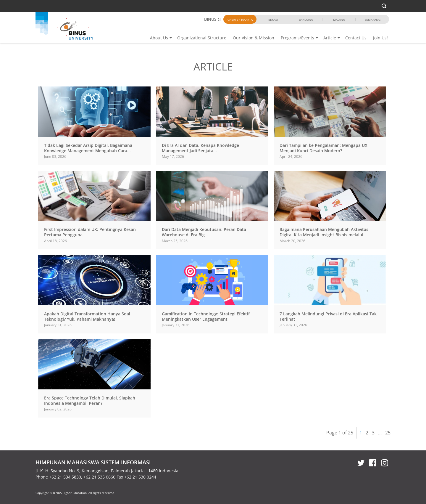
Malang (339, 20)
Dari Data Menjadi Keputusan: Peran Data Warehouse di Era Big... (204, 232)
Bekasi (273, 20)
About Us (159, 38)
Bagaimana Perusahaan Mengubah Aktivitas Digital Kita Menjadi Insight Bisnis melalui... (324, 232)
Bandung (306, 20)
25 (388, 433)
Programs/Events (297, 38)
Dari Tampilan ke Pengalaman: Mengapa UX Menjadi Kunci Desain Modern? (323, 148)
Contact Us (356, 38)
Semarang (373, 20)
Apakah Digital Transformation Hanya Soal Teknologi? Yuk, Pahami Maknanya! (87, 316)
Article (330, 38)
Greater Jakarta (240, 20)
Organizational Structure (202, 38)
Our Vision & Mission (254, 38)
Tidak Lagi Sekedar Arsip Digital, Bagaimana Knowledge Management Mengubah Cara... (88, 148)
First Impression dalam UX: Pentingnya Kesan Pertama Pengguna (90, 232)
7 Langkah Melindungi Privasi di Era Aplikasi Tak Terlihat (328, 316)
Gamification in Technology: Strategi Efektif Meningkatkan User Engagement (206, 316)
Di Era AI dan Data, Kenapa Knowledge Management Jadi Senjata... (200, 148)
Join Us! (380, 38)
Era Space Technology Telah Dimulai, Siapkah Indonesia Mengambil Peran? (90, 401)
